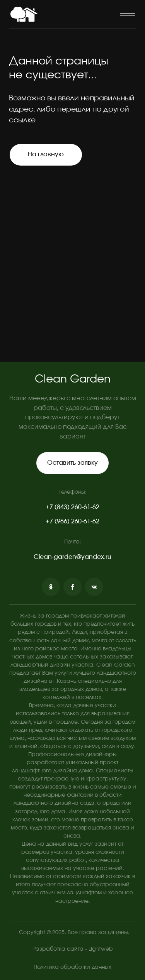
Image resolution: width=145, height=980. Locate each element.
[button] (127, 14)
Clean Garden (73, 379)
